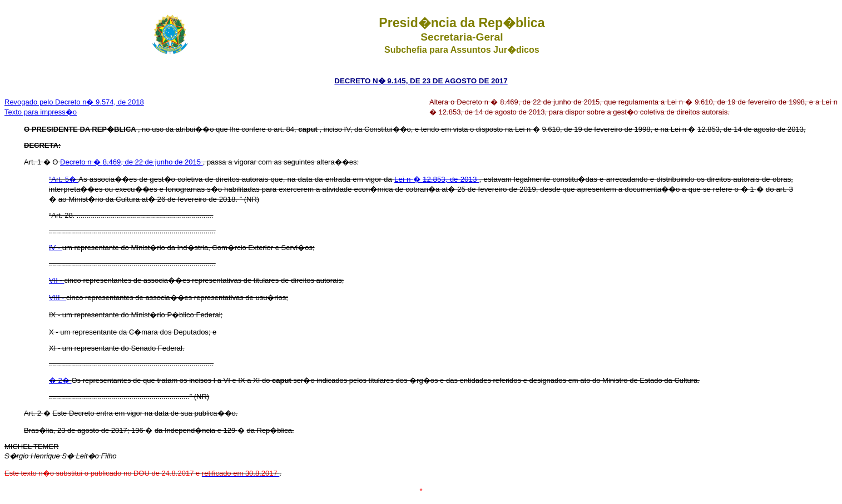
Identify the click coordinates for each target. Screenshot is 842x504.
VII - (56, 280)
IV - (56, 248)
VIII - (58, 298)
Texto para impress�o (41, 112)
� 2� (60, 380)
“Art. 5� (64, 179)
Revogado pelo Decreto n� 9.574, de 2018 (74, 102)
